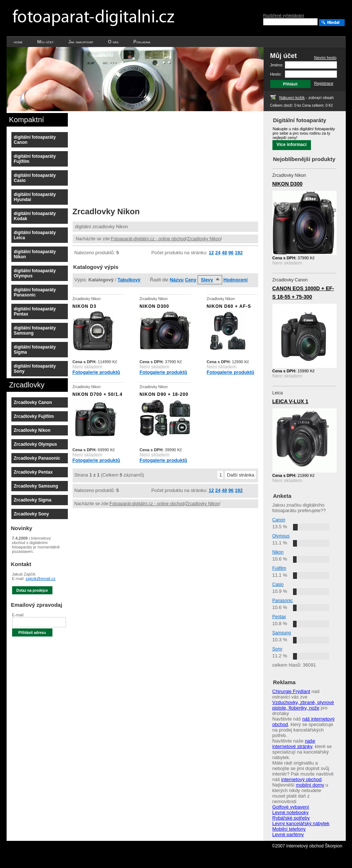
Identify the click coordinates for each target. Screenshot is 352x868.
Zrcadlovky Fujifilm (34, 416)
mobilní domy (310, 785)
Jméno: (277, 65)
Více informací (291, 145)
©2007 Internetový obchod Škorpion (307, 846)
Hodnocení (235, 280)
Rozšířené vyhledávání (284, 15)
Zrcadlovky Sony (32, 514)
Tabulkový (129, 280)
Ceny (190, 280)
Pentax (279, 617)
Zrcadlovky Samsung (36, 486)
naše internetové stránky (294, 744)
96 (231, 253)
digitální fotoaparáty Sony (35, 369)
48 (224, 253)
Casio (278, 584)
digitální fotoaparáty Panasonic (35, 292)
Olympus (281, 536)
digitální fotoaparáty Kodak (35, 216)
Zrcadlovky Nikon (204, 239)
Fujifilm (279, 568)
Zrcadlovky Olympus (36, 444)
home (18, 42)
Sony (277, 649)
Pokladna (142, 42)
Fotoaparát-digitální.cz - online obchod (148, 239)
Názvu (177, 280)
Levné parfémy (288, 834)
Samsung (282, 633)
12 (211, 253)
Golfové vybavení (291, 807)
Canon (279, 520)
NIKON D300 (287, 184)
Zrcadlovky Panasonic (37, 458)
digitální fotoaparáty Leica (35, 235)
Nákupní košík (292, 98)
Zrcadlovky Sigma (33, 500)
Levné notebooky (291, 812)
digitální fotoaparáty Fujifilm (35, 159)
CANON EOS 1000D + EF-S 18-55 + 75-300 (303, 293)
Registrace (324, 83)
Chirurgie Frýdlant (291, 691)
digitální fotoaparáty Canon (35, 140)
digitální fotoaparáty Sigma (35, 350)
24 (218, 253)
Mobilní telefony (289, 829)
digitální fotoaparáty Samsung (35, 331)
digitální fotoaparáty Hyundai (35, 197)
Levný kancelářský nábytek (301, 823)
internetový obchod (301, 779)
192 (239, 253)
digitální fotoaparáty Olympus (35, 273)
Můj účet (46, 42)
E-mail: (18, 615)
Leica (278, 393)
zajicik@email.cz (41, 579)
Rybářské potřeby (291, 818)
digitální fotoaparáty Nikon (35, 254)
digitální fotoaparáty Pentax (35, 311)
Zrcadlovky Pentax (33, 472)
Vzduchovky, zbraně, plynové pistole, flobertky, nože (303, 705)
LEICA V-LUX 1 (290, 401)
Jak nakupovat (81, 42)
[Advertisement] (123, 157)
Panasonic (283, 601)
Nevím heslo (325, 58)
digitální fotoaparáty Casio (35, 178)
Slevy (207, 280)
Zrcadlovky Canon (33, 402)
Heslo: (276, 74)
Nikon (278, 552)
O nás (113, 42)
